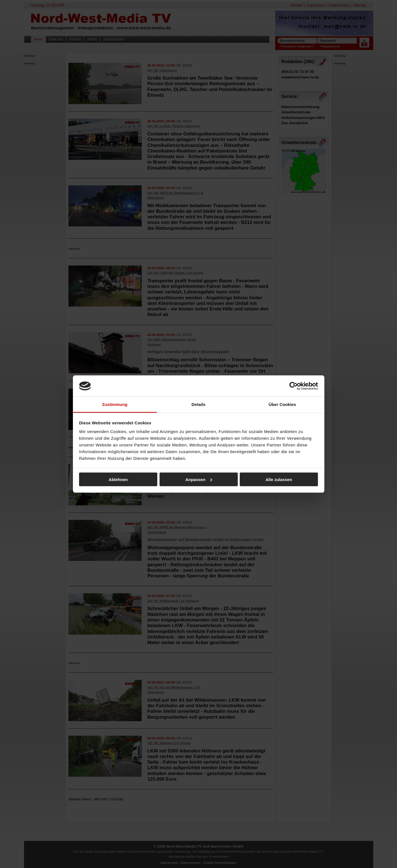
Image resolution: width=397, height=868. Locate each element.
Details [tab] (199, 404)
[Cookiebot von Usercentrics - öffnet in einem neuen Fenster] (293, 386)
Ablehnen (118, 479)
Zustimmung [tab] (115, 404)
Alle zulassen (279, 479)
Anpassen (199, 479)
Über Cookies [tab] (282, 404)
